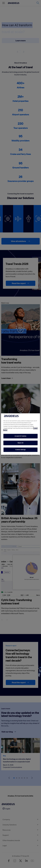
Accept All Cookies (20, 436)
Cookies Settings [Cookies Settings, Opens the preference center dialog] (20, 450)
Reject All (21, 443)
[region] (20, 434)
